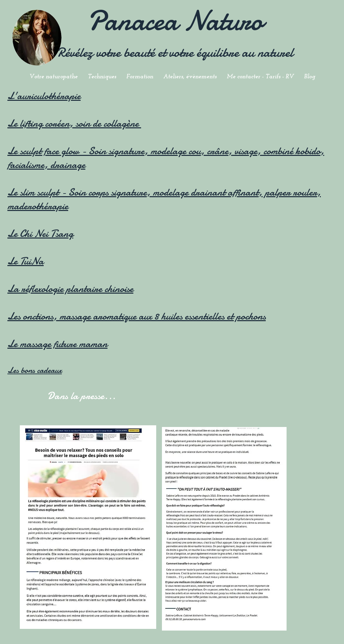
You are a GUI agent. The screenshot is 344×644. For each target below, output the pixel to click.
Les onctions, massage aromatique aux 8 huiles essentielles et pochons (137, 316)
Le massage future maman (57, 344)
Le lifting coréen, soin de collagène (74, 123)
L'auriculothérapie (44, 96)
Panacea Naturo (175, 21)
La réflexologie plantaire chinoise (70, 289)
